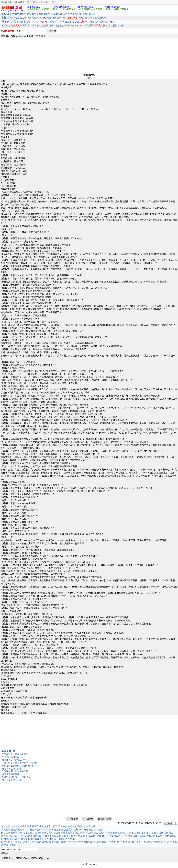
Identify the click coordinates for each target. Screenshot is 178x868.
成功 (91, 830)
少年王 (71, 839)
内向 (92, 22)
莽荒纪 (7, 839)
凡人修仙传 (44, 836)
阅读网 (4, 2)
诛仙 (99, 836)
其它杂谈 (91, 826)
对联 (6, 836)
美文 (112, 22)
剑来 (20, 833)
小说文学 (6, 830)
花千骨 (14, 833)
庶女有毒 (106, 836)
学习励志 (62, 826)
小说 (27, 2)
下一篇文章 (88, 819)
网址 (15, 2)
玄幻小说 (103, 833)
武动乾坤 (28, 836)
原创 (52, 22)
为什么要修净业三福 (12, 780)
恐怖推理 (21, 22)
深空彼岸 (37, 833)
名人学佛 (77, 14)
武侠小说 (44, 826)
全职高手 (16, 839)
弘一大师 (67, 14)
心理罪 (24, 839)
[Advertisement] (74, 56)
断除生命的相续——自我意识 (16, 777)
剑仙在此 (149, 842)
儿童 (34, 18)
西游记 (107, 26)
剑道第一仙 (129, 842)
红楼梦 (114, 26)
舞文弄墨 (12, 22)
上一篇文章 (72, 819)
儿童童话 (34, 826)
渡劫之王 (158, 842)
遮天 (35, 836)
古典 (10, 18)
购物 (10, 2)
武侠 (39, 18)
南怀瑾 (50, 14)
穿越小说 (65, 833)
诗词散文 (72, 826)
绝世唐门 (82, 836)
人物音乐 (34, 26)
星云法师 (58, 14)
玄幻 (81, 26)
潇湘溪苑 (98, 830)
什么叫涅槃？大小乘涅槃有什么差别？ (21, 763)
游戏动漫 (53, 26)
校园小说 (75, 833)
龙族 (167, 836)
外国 (29, 18)
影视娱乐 (44, 26)
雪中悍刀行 (126, 836)
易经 (97, 22)
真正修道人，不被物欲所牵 (15, 754)
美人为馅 (49, 839)
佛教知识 (86, 14)
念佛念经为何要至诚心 (13, 757)
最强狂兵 (65, 842)
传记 (44, 18)
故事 (10, 14)
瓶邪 (47, 22)
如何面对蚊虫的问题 (12, 769)
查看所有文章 (104, 819)
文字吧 (20, 836)
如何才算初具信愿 (11, 774)
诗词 (54, 18)
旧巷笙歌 (6, 833)
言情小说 (94, 833)
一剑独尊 (139, 842)
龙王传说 (92, 836)
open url (4, 852)
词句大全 (83, 18)
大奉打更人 (117, 842)
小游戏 (53, 2)
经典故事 (81, 826)
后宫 (102, 22)
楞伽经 (42, 14)
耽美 (76, 830)
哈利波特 (116, 836)
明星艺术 (25, 26)
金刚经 (35, 14)
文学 (71, 830)
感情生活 (31, 22)
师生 (87, 22)
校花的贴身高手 (36, 839)
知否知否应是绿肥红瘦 (144, 836)
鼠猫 (107, 22)
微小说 (76, 22)
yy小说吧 (56, 833)
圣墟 (13, 845)
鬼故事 (68, 22)
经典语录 (89, 26)
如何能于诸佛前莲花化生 (14, 760)
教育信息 (6, 26)
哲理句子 (102, 18)
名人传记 (53, 826)
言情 (77, 26)
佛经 (14, 14)
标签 (93, 14)
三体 (56, 839)
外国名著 (25, 826)
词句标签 (92, 18)
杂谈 (64, 18)
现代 (14, 18)
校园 (67, 26)
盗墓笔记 (64, 836)
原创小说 (39, 830)
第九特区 (168, 842)
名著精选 (15, 826)
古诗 (151, 833)
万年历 (21, 2)
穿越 (61, 26)
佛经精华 (22, 14)
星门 (9, 845)
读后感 (12, 836)
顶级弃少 (106, 842)
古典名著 (6, 826)
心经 (29, 14)
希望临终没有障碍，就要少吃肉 (17, 766)
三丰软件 (35, 2)
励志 (49, 18)
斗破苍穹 (73, 836)
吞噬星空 (54, 836)
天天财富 (45, 2)
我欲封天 (63, 839)
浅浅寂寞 (46, 833)
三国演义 (122, 833)
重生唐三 (56, 842)
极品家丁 (160, 836)
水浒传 (121, 26)
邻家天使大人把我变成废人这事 (86, 842)
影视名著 (22, 18)
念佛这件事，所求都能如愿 (15, 771)
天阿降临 (46, 842)
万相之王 (27, 833)
